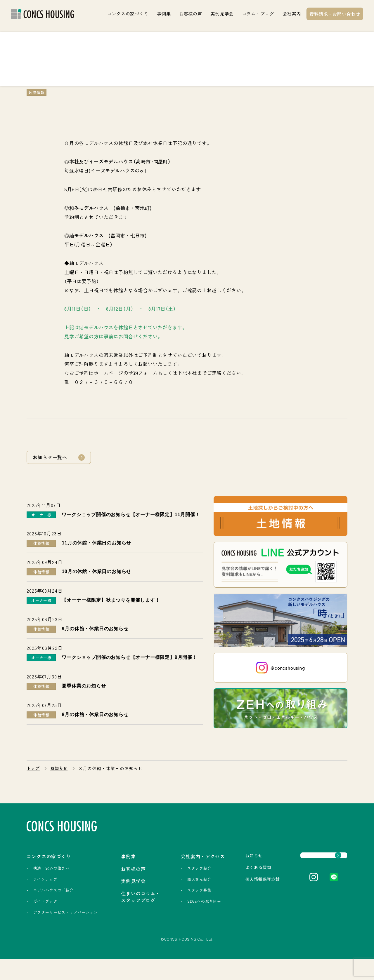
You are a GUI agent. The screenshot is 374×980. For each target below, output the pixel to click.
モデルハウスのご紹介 (53, 906)
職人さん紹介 (173, 895)
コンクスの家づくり (128, 13)
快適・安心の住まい (51, 884)
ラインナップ (45, 895)
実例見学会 (222, 13)
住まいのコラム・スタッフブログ (121, 913)
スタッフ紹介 (173, 884)
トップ (33, 784)
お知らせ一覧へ (50, 457)
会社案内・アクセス (179, 872)
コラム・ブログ (258, 13)
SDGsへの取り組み (177, 917)
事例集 (164, 13)
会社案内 (292, 13)
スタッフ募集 (173, 906)
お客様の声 (191, 13)
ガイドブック (45, 917)
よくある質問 (231, 883)
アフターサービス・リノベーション (51, 930)
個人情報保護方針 (236, 895)
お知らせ (60, 784)
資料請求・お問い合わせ (335, 14)
